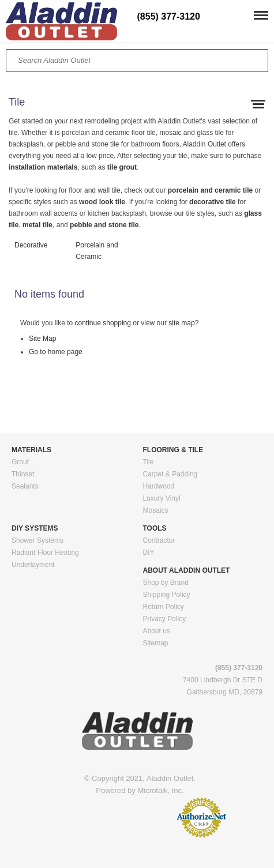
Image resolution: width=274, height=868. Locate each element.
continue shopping (103, 323)
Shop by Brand (166, 583)
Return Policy (164, 607)
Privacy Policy (165, 619)
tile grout (122, 167)
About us (157, 631)
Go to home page (56, 352)
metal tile (37, 225)
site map (181, 323)
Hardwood (159, 486)
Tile (149, 462)
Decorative (31, 245)
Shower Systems (37, 540)
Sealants (25, 486)
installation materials (43, 167)
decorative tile (213, 202)
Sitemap (156, 643)
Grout (20, 462)
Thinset (23, 474)
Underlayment (33, 565)
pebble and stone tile (104, 225)
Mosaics (156, 510)
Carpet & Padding (170, 474)
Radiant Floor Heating (45, 553)
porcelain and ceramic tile (211, 190)
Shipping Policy (167, 595)
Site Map (42, 339)
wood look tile (102, 202)
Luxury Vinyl (162, 498)
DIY (149, 553)
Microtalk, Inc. (161, 790)
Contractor (159, 540)
